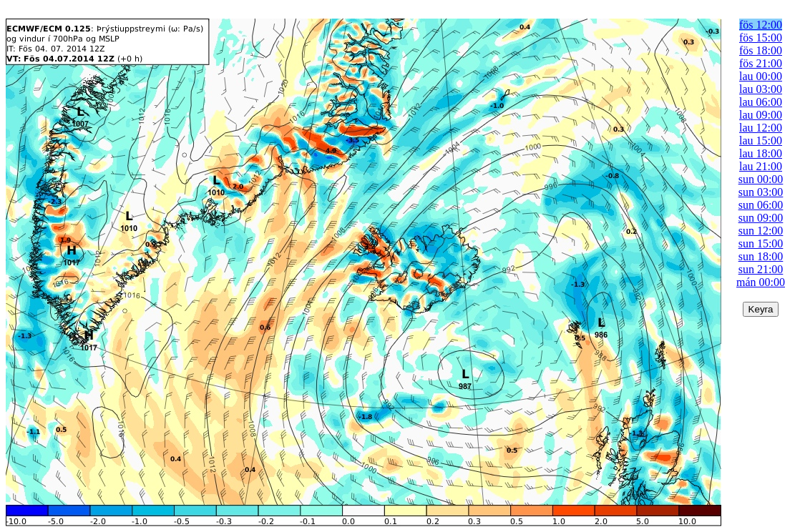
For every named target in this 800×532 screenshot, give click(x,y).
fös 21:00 (761, 63)
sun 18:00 (761, 256)
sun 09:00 (761, 218)
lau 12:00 (761, 128)
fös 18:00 (761, 50)
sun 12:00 (761, 231)
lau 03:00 (761, 89)
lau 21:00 (761, 166)
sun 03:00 (761, 192)
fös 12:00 (761, 25)
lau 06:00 (761, 102)
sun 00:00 (761, 179)
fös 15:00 (761, 38)
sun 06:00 (761, 205)
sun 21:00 (761, 269)
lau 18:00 (761, 153)
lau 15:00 (761, 141)
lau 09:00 (761, 115)
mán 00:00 (761, 282)
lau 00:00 (761, 76)
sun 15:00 (761, 243)
